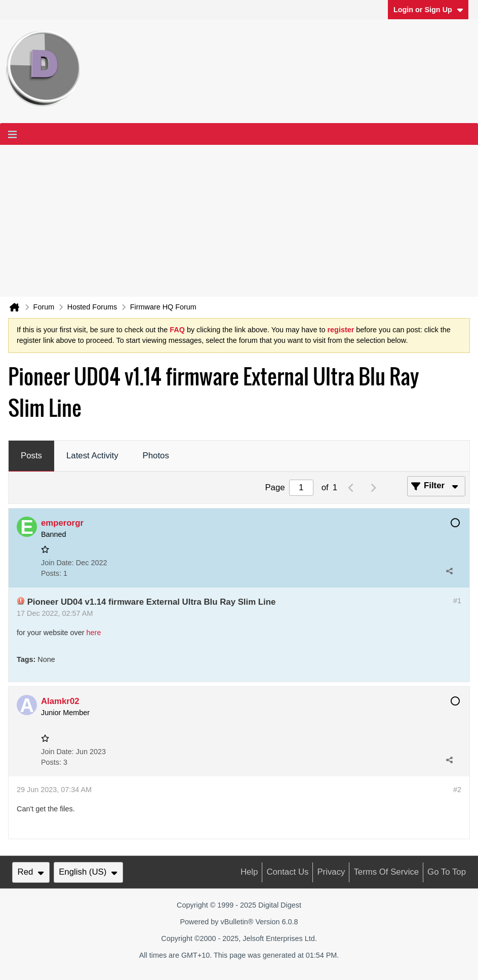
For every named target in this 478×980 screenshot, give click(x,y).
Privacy (331, 872)
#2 (457, 790)
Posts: (51, 573)
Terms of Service (386, 872)
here (94, 633)
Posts (31, 456)
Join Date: (57, 563)
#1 (457, 601)
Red (31, 872)
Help (249, 872)
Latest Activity (92, 456)
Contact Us (287, 872)
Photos (156, 456)
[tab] (31, 456)
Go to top (447, 872)
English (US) (88, 872)
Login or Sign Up (428, 10)
